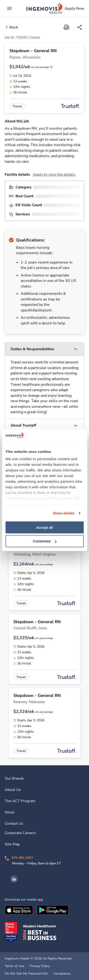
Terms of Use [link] (14, 966)
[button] (44, 349)
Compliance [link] (62, 974)
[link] (44, 8)
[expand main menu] (9, 8)
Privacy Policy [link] (40, 966)
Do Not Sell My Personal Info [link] (26, 974)
